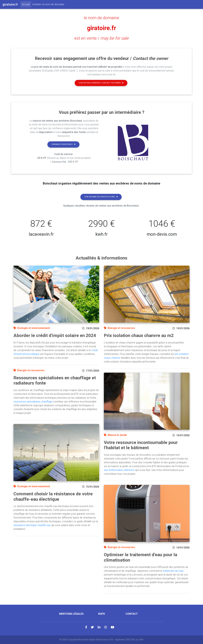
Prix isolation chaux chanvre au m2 (139, 335)
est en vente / (101, 38)
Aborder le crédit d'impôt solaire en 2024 (55, 335)
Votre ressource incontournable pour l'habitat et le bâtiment (141, 445)
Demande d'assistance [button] (64, 144)
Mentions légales (71, 614)
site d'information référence (119, 470)
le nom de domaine (102, 18)
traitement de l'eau (173, 571)
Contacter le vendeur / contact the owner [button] (101, 83)
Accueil (26, 4)
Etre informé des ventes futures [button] (101, 197)
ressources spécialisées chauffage (33, 402)
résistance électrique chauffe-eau (32, 525)
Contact (132, 614)
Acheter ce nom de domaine (48, 4)
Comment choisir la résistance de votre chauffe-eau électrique (53, 497)
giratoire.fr (102, 28)
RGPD (102, 614)
